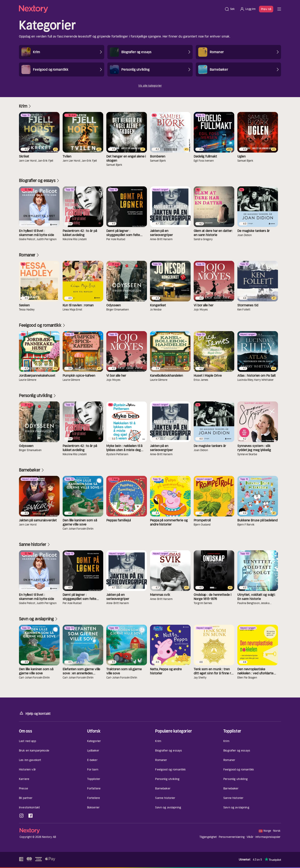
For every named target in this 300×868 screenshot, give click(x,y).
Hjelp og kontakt (35, 713)
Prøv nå (266, 9)
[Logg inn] (248, 9)
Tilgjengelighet (208, 837)
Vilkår (250, 837)
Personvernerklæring (232, 837)
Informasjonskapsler (268, 837)
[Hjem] (120, 9)
